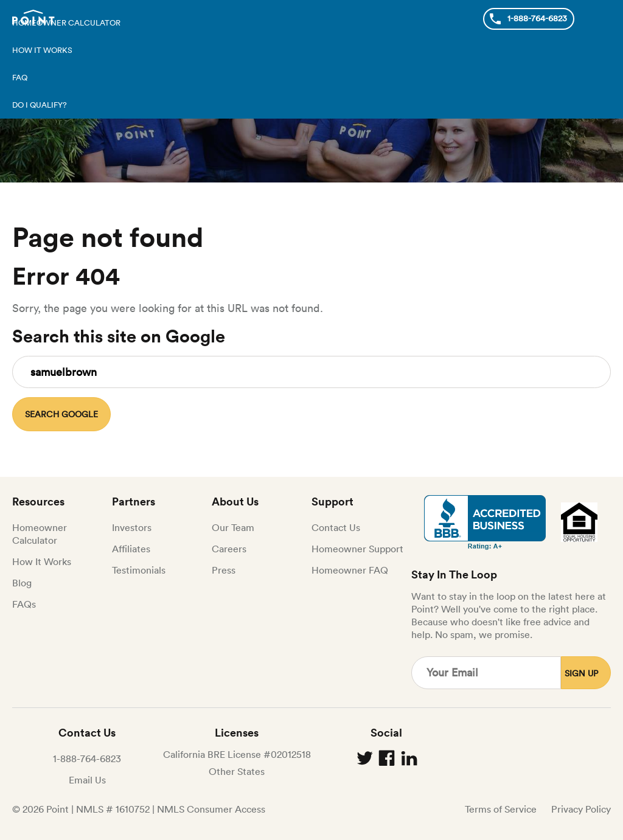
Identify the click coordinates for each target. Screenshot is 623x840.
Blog (22, 583)
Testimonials (139, 570)
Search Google (61, 414)
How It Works (42, 561)
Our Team (233, 527)
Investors (132, 527)
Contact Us (336, 527)
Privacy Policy (581, 809)
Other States (237, 771)
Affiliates (131, 549)
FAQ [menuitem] (20, 78)
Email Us (87, 780)
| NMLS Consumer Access (209, 809)
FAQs (24, 604)
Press (224, 570)
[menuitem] (311, 105)
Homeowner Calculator (40, 534)
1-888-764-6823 (87, 758)
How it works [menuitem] (42, 50)
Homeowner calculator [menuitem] (66, 23)
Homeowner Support (357, 549)
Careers (229, 549)
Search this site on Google (119, 336)
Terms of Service (501, 809)
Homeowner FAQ (350, 570)
